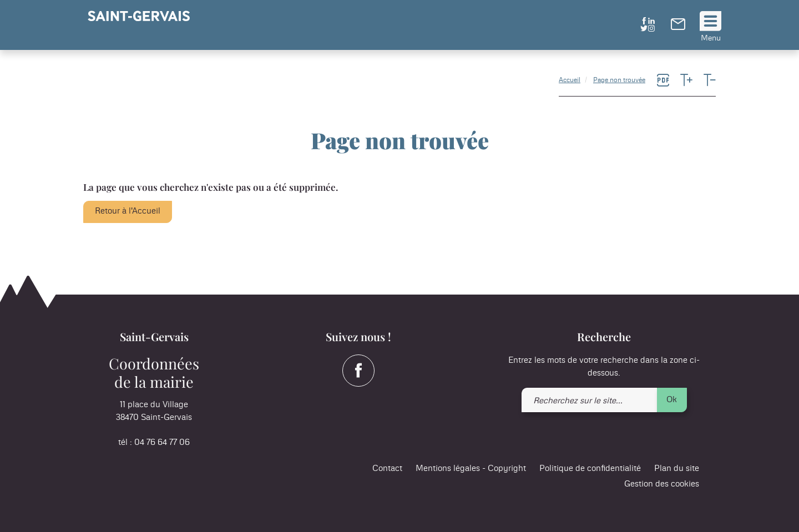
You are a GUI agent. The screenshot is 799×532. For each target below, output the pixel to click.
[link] (678, 27)
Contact (387, 468)
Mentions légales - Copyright (471, 468)
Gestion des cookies (662, 484)
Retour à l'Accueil (128, 211)
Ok (672, 400)
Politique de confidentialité (590, 468)
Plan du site (677, 468)
